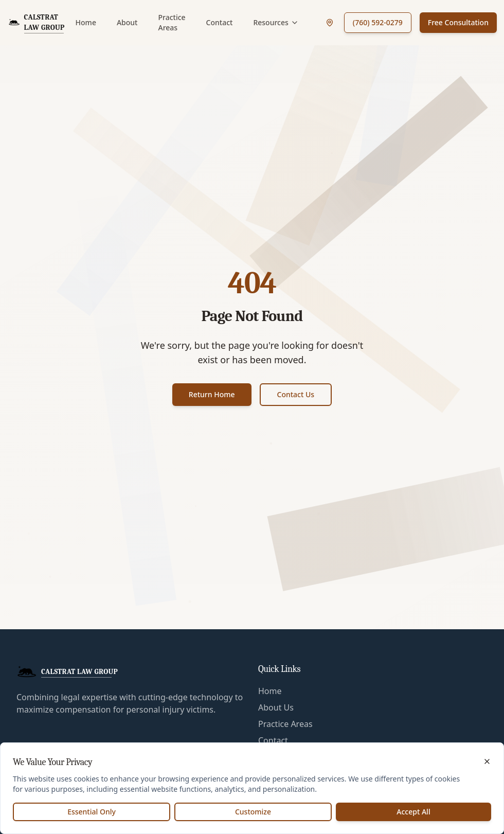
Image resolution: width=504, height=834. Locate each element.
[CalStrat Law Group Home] (38, 23)
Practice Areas (172, 22)
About (127, 22)
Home (86, 22)
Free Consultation (458, 22)
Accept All (413, 812)
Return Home (212, 394)
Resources (276, 22)
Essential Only (92, 812)
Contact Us (296, 394)
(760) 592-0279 (378, 22)
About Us (276, 707)
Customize (253, 812)
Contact (220, 22)
